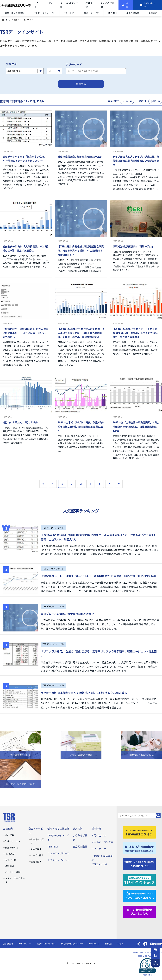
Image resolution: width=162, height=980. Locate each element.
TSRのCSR (10, 854)
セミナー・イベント (59, 860)
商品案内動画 (80, 846)
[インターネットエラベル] (139, 895)
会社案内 (153, 13)
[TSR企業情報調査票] (139, 911)
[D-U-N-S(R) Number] (139, 848)
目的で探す (36, 849)
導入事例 (113, 13)
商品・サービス (91, 13)
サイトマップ (99, 849)
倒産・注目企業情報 (14, 13)
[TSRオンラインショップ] (139, 880)
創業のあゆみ (12, 847)
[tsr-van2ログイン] (139, 832)
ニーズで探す (37, 855)
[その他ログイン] (139, 864)
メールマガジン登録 (102, 842)
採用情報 (96, 829)
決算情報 (10, 866)
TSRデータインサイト (44, 13)
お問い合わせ (99, 835)
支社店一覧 (11, 860)
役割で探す (36, 861)
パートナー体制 (13, 872)
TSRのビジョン (13, 841)
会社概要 (10, 835)
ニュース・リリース (58, 853)
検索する (81, 84)
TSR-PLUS (69, 13)
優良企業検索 (133, 13)
